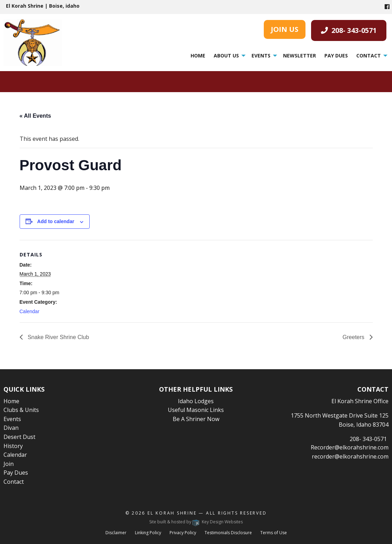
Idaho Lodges (196, 401)
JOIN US (285, 29)
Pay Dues (336, 56)
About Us (226, 56)
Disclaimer (116, 533)
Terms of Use (274, 533)
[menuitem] (198, 56)
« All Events (35, 116)
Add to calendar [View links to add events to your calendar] (56, 221)
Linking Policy (148, 533)
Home (198, 56)
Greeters (354, 337)
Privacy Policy (183, 533)
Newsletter (300, 56)
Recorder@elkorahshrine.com (350, 447)
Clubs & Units (21, 410)
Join (9, 464)
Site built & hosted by (196, 522)
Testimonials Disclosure (228, 533)
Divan (11, 428)
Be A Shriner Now (196, 419)
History (13, 446)
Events (261, 56)
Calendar (30, 311)
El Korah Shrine (172, 513)
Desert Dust (19, 437)
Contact (369, 56)
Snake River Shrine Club (58, 337)
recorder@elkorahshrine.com (350, 456)
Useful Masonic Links (196, 410)
